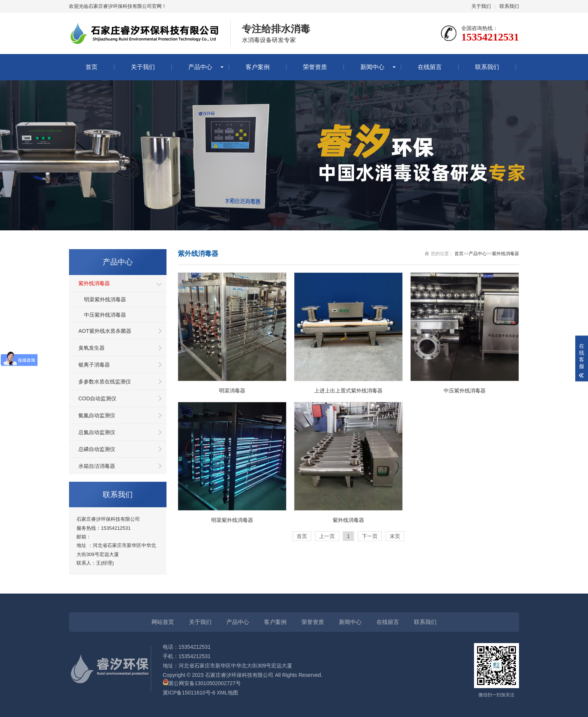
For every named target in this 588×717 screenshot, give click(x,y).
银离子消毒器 (94, 365)
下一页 (370, 536)
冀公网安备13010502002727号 (205, 683)
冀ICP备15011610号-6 (189, 693)
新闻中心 (372, 67)
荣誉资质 (315, 67)
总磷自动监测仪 (97, 449)
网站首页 (163, 622)
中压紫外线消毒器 (105, 315)
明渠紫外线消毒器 (105, 299)
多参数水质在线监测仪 (105, 382)
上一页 (327, 536)
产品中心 (200, 67)
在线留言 (430, 67)
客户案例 (258, 67)
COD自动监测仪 (97, 398)
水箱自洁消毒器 (97, 466)
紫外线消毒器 (94, 283)
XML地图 (227, 693)
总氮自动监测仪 (97, 432)
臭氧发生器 (91, 348)
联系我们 (509, 6)
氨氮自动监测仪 (97, 415)
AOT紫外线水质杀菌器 (105, 331)
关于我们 (481, 6)
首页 (91, 67)
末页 (395, 536)
